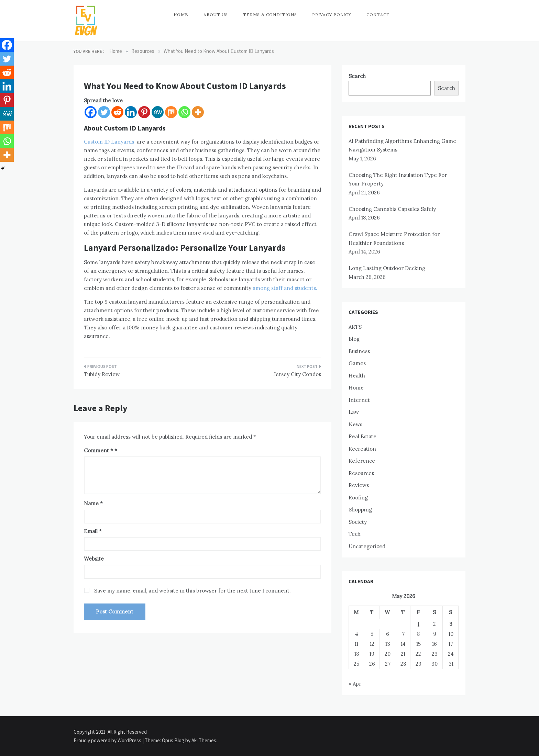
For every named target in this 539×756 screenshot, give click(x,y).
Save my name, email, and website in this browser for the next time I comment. (192, 591)
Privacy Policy (332, 15)
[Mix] (171, 112)
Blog (354, 339)
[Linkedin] (131, 112)
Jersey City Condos (297, 374)
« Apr (355, 684)
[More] (198, 112)
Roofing (358, 498)
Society (358, 522)
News (355, 424)
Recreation (362, 449)
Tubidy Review (102, 374)
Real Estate (362, 436)
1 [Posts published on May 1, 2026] (419, 624)
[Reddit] (117, 112)
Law (354, 412)
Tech (355, 534)
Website (94, 559)
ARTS (355, 327)
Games (357, 363)
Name (93, 503)
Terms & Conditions (270, 15)
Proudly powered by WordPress (108, 740)
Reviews (359, 485)
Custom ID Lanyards (109, 142)
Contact (378, 15)
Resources (361, 473)
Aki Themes (204, 740)
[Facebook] (91, 112)
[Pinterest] (144, 112)
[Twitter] (104, 112)
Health (357, 376)
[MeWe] (158, 112)
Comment (98, 450)
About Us (216, 15)
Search (357, 76)
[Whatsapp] (184, 112)
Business (359, 351)
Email (93, 531)
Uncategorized (367, 546)
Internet (359, 400)
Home (181, 15)
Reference (362, 461)
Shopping (360, 510)
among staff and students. (284, 288)
